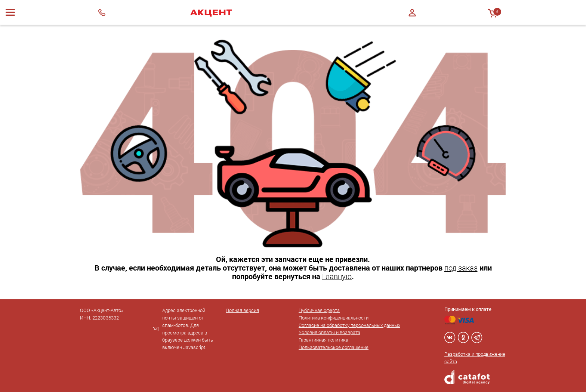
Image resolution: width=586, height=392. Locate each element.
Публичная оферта (319, 310)
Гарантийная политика (323, 340)
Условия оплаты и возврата (329, 332)
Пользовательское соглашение (334, 347)
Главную (337, 276)
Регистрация (412, 19)
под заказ (461, 268)
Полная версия (242, 310)
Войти (412, 13)
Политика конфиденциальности (334, 318)
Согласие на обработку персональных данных (349, 325)
